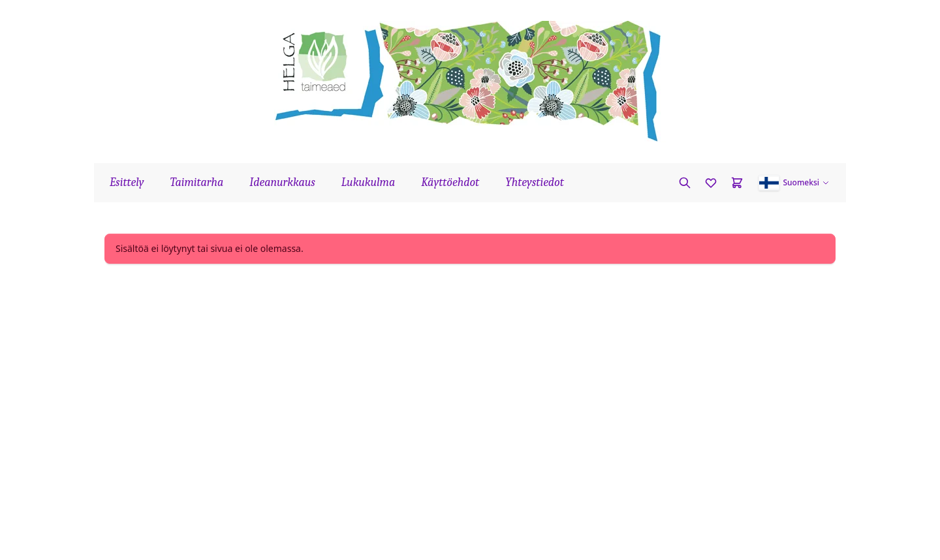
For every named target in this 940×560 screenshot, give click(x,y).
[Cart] (737, 183)
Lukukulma (368, 182)
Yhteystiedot (535, 182)
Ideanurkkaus (282, 182)
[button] (794, 183)
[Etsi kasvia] (685, 183)
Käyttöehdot (450, 182)
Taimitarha (197, 182)
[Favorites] (711, 183)
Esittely (127, 182)
